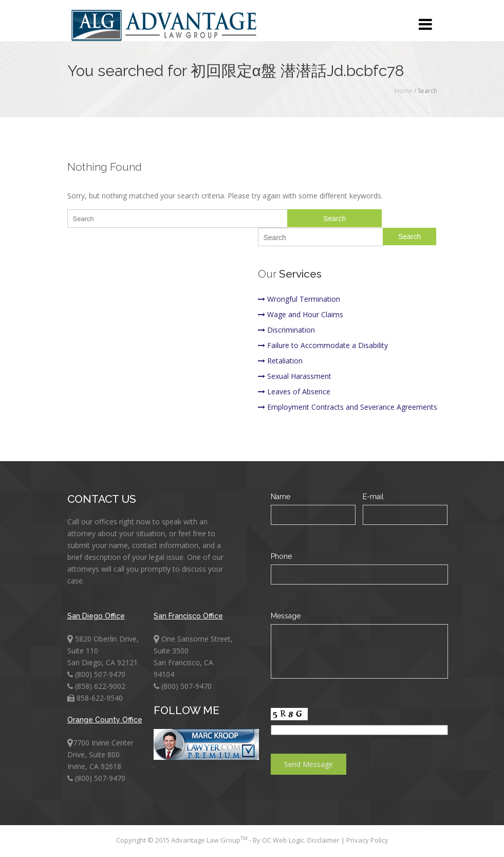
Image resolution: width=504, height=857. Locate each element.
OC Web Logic (283, 840)
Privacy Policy (367, 840)
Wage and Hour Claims (301, 314)
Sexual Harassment (295, 376)
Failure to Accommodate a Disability (323, 345)
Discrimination (286, 330)
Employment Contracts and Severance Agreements (348, 407)
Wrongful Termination (299, 299)
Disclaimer (324, 840)
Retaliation (280, 361)
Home (404, 91)
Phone (281, 556)
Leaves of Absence (294, 391)
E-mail (373, 497)
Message (286, 616)
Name (281, 497)
